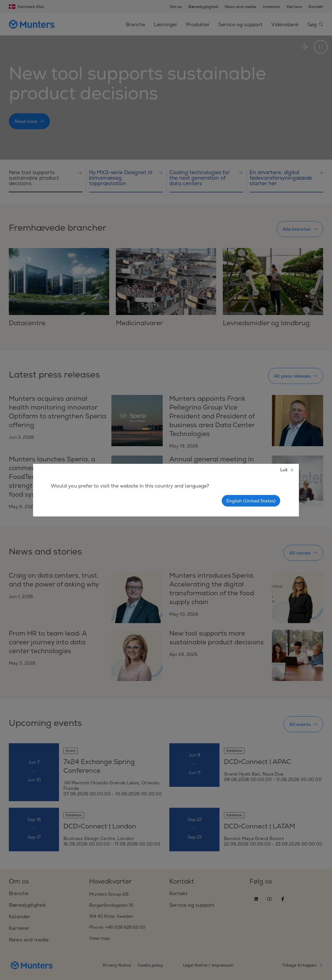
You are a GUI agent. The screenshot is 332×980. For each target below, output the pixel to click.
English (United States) (251, 501)
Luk (287, 470)
